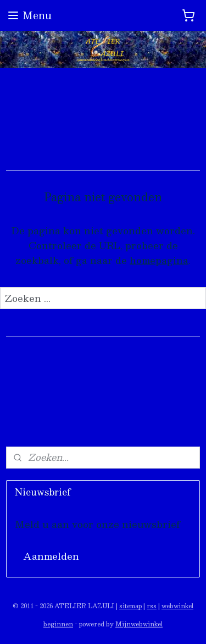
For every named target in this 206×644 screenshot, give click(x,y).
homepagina (159, 260)
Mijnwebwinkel (139, 624)
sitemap (130, 606)
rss (152, 606)
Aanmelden (51, 556)
